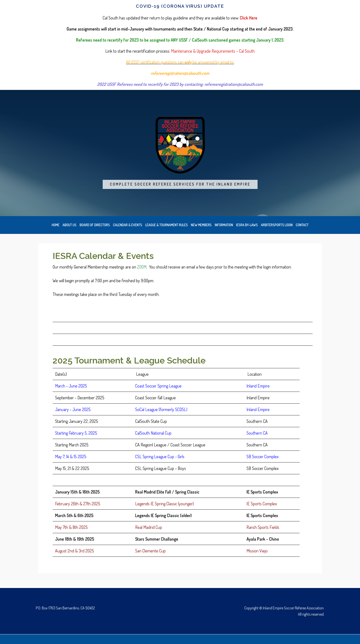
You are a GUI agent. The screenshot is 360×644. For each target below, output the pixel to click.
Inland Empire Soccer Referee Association (180, 145)
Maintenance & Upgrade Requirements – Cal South (213, 51)
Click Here (249, 18)
